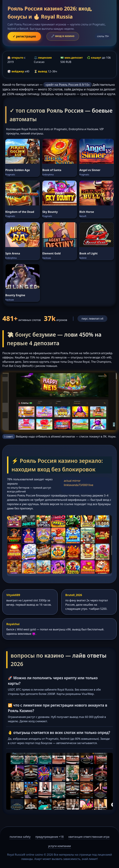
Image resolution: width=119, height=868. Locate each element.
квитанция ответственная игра (89, 837)
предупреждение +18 (49, 837)
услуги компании (59, 846)
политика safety (20, 837)
